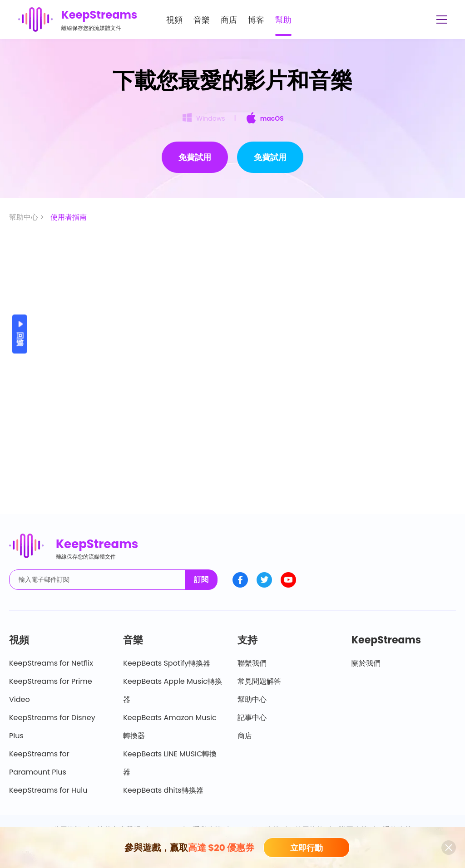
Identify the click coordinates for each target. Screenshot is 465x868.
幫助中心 (252, 699)
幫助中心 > (27, 217)
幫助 (283, 20)
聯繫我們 (252, 663)
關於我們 (366, 663)
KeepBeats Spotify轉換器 (167, 663)
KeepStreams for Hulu (48, 790)
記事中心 (252, 718)
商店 (229, 20)
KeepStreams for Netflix (51, 663)
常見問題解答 (259, 681)
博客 (256, 20)
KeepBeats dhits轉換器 (163, 790)
